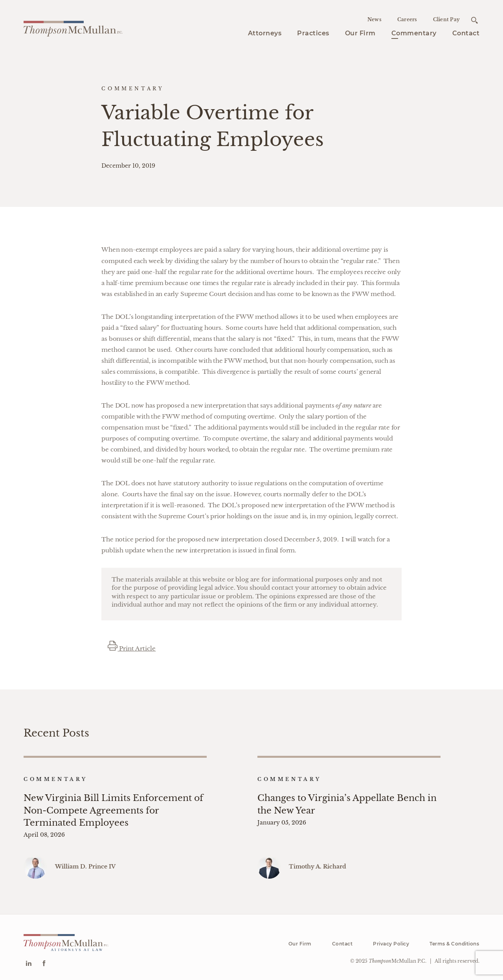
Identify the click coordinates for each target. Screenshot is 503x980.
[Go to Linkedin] (28, 961)
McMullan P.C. (397, 958)
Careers (407, 19)
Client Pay (447, 19)
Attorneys (265, 33)
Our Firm (360, 33)
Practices (313, 33)
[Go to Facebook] (44, 961)
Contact (466, 33)
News (374, 19)
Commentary (414, 33)
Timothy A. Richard (318, 863)
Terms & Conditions (454, 940)
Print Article (132, 648)
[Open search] (475, 20)
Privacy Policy (391, 940)
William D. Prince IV (85, 863)
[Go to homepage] (73, 27)
